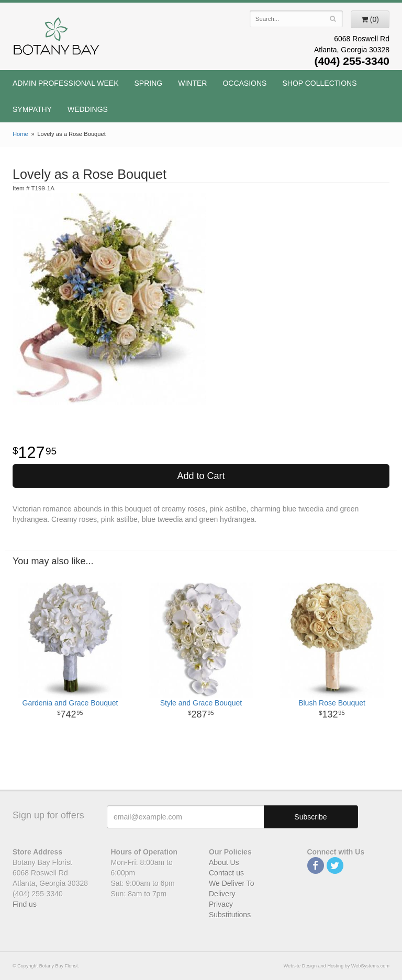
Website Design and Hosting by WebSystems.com (337, 966)
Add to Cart (201, 476)
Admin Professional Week (66, 83)
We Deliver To (232, 883)
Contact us (226, 873)
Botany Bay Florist (57, 39)
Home (20, 134)
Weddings (88, 109)
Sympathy (32, 109)
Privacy (221, 904)
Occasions (244, 83)
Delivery (222, 894)
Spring (149, 83)
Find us (25, 904)
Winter (192, 83)
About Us (224, 862)
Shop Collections (319, 83)
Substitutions (230, 915)
